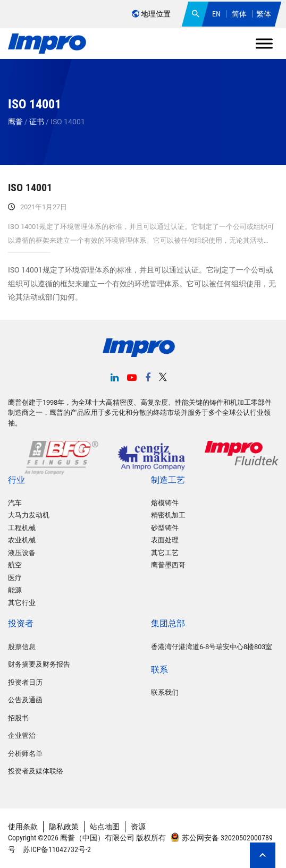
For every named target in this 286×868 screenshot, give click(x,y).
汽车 (15, 503)
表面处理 (165, 540)
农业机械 (22, 540)
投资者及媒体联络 (36, 771)
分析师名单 (25, 754)
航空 (15, 565)
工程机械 (22, 528)
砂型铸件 (165, 528)
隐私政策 (64, 827)
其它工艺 (165, 553)
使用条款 (23, 827)
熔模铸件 (165, 503)
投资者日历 (25, 682)
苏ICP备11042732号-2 (56, 849)
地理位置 (151, 14)
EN (216, 14)
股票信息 (22, 647)
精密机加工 (168, 515)
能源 (15, 590)
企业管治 (22, 735)
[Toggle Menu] (264, 43)
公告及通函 (25, 700)
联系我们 (165, 692)
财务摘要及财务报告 (39, 664)
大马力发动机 (29, 515)
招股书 (18, 718)
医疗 (15, 578)
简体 (239, 14)
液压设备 (22, 553)
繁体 (264, 14)
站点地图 (105, 827)
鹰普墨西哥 (168, 565)
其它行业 (22, 603)
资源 (138, 827)
